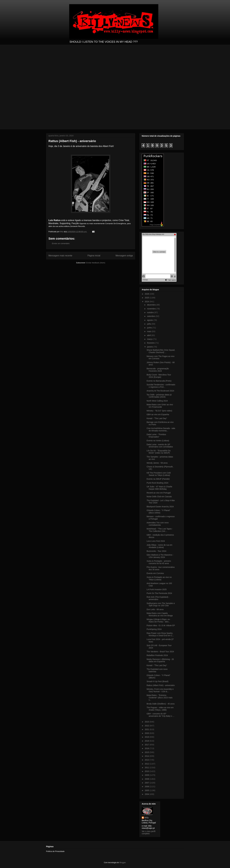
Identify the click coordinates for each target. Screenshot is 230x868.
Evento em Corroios (155, 573)
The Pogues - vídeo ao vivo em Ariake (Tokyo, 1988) (160, 709)
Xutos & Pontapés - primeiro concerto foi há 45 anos (159, 562)
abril (149, 335)
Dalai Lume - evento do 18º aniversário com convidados (160, 446)
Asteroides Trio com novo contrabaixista (158, 524)
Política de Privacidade (55, 851)
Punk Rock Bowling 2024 (157, 483)
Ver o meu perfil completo (149, 832)
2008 (147, 779)
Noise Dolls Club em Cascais (159, 497)
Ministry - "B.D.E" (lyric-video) (159, 411)
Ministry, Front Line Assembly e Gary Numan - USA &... (160, 690)
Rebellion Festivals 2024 (157, 655)
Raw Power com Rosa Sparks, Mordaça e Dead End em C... (160, 634)
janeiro (150, 347)
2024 (147, 302)
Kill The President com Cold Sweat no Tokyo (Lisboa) (159, 474)
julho (149, 324)
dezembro (152, 305)
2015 (147, 752)
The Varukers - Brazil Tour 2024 (160, 652)
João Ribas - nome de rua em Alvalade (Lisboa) (159, 546)
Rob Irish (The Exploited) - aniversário (158, 598)
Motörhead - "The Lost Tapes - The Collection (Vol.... (160, 530)
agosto (150, 320)
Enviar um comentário (61, 243)
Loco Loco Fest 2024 (156, 541)
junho (150, 328)
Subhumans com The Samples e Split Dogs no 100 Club (161, 604)
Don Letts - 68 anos (155, 609)
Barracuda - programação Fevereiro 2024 (158, 370)
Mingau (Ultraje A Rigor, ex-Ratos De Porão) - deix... (158, 621)
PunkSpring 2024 (154, 629)
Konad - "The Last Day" (157, 418)
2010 (147, 771)
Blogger (123, 862)
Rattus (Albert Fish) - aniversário (161, 685)
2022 (147, 726)
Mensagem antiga (124, 256)
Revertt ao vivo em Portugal (159, 493)
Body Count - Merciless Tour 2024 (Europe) (159, 376)
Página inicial (94, 256)
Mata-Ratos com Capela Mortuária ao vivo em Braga (160, 614)
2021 (147, 729)
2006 (147, 787)
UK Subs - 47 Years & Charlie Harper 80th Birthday (159, 488)
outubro (151, 312)
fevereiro (151, 343)
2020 (147, 733)
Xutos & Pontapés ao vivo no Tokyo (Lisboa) (159, 578)
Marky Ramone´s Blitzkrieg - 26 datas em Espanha (160, 660)
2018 (147, 741)
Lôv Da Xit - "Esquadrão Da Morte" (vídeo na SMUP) (159, 452)
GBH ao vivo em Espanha (158, 414)
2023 (147, 722)
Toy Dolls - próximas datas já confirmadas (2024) (159, 396)
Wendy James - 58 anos (157, 463)
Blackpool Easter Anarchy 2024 (160, 507)
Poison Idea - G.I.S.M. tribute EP (161, 625)
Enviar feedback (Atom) (96, 263)
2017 (147, 745)
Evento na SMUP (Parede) (158, 479)
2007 (147, 783)
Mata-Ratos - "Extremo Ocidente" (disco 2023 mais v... (160, 698)
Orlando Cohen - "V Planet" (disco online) (158, 512)
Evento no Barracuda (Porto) (159, 381)
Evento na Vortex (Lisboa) (158, 441)
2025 (147, 298)
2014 (147, 756)
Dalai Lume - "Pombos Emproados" (156, 436)
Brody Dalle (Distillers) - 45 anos (161, 704)
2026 (147, 294)
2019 (147, 737)
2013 (147, 760)
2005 (147, 790)
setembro (151, 316)
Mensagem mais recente (60, 256)
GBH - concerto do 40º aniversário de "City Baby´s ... (160, 715)
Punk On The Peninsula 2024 (159, 593)
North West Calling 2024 (157, 401)
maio (149, 331)
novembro (152, 309)
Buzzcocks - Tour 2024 (156, 551)
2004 (147, 794)
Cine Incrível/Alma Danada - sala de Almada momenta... (161, 429)
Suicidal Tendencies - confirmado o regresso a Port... (161, 386)
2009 (147, 775)
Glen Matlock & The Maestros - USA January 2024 (160, 556)
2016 (147, 748)
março (150, 339)
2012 (147, 764)
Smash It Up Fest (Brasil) (157, 681)
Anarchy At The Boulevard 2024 (160, 391)
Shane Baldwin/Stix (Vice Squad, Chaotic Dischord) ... (161, 351)
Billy (147, 818)
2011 (147, 768)
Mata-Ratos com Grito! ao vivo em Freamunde (160, 406)
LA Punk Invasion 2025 (157, 589)
